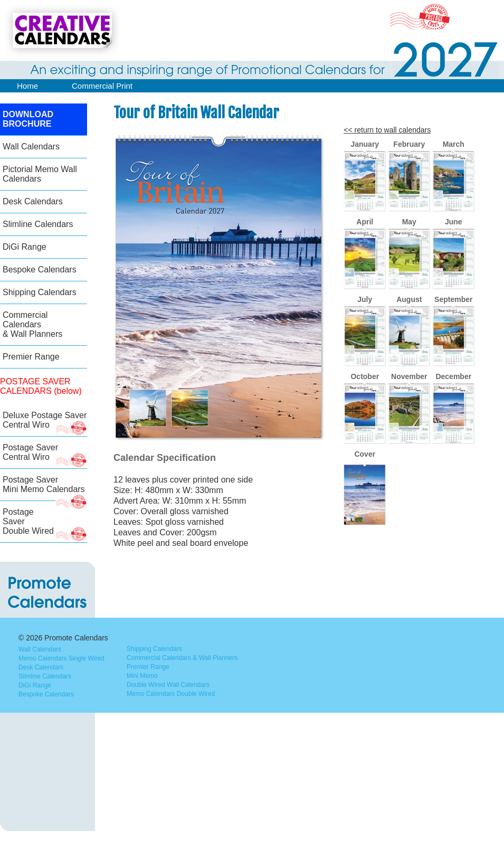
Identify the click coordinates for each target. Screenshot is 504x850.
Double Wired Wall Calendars (168, 685)
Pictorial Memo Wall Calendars (40, 174)
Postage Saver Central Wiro (45, 456)
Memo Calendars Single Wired (61, 658)
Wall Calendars (31, 147)
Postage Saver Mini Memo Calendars (45, 488)
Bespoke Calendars (40, 270)
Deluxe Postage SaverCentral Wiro (45, 424)
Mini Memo (142, 676)
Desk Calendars (33, 201)
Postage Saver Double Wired (45, 525)
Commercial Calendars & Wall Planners (32, 324)
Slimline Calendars (38, 224)
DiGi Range (25, 247)
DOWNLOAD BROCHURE (28, 119)
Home (27, 86)
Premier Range (31, 357)
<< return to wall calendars (387, 130)
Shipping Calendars (40, 292)
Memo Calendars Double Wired (171, 694)
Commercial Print (102, 86)
